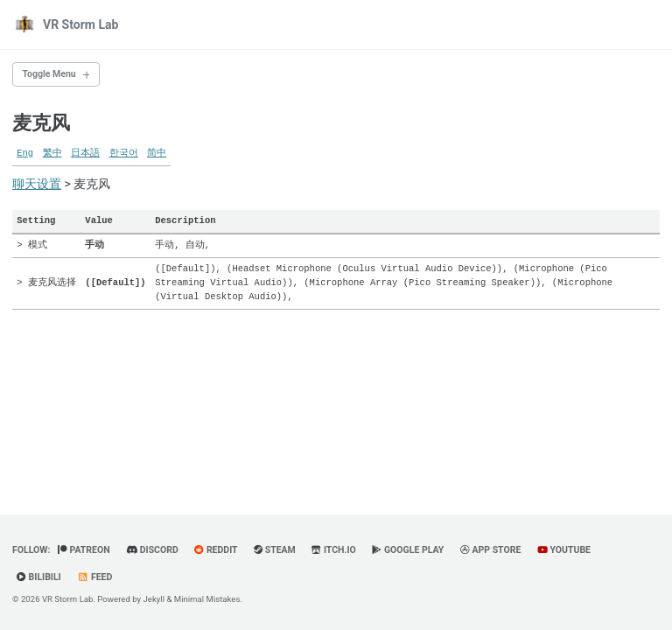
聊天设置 (37, 184)
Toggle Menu (49, 74)
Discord (152, 550)
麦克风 (41, 123)
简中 (157, 153)
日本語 (85, 153)
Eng (25, 153)
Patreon (84, 550)
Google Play (408, 550)
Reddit (216, 550)
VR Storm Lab (80, 24)
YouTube (564, 550)
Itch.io (334, 550)
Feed (94, 577)
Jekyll (154, 599)
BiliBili (39, 577)
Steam (275, 550)
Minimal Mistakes (207, 599)
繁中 (52, 153)
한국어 (124, 153)
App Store (491, 550)
